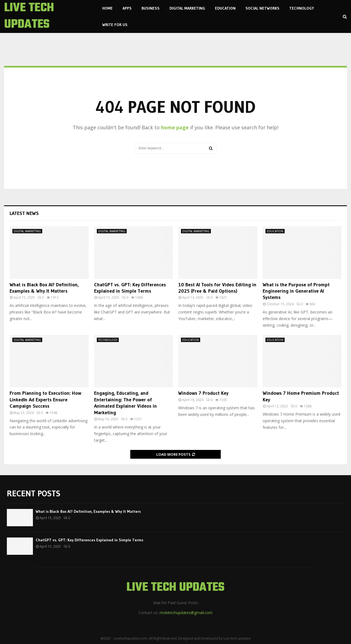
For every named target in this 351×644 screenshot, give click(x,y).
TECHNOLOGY (302, 8)
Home (107, 8)
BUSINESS (151, 8)
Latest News (24, 213)
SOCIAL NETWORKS (262, 8)
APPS (127, 8)
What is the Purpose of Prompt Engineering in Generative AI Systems (296, 291)
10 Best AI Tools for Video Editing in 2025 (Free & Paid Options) (217, 288)
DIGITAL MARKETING (187, 8)
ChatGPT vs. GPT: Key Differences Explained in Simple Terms (130, 288)
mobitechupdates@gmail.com (186, 613)
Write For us (115, 25)
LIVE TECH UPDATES (29, 16)
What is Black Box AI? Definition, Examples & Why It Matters (44, 288)
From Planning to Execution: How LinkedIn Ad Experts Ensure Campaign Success (45, 400)
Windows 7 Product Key (203, 393)
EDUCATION (225, 8)
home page (175, 127)
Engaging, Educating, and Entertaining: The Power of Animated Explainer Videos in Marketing (125, 403)
